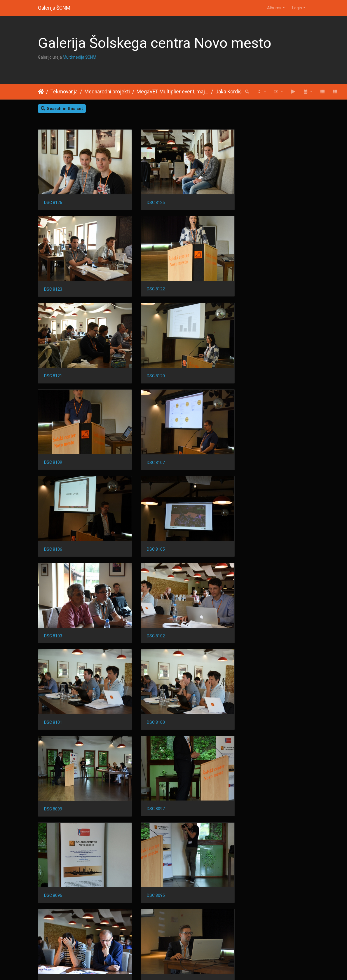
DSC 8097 (53, 597)
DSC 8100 (146, 517)
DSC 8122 (53, 276)
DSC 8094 (53, 676)
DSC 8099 (240, 517)
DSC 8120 (240, 276)
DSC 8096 (146, 597)
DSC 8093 (146, 676)
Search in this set (62, 109)
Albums (274, 8)
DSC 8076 (53, 917)
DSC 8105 (53, 437)
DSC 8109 (53, 356)
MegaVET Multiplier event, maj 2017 (173, 92)
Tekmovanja (64, 92)
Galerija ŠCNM (54, 8)
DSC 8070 (240, 917)
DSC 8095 (240, 597)
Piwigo (185, 968)
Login (297, 8)
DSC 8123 (240, 196)
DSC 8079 (146, 837)
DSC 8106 (240, 356)
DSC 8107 (146, 356)
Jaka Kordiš (229, 92)
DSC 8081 (240, 757)
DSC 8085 (53, 757)
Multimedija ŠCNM (80, 57)
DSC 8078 (240, 837)
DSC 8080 (53, 837)
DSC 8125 (146, 196)
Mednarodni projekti (107, 92)
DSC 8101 (53, 517)
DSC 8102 (240, 437)
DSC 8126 (53, 196)
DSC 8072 (146, 917)
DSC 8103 (146, 437)
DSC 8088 (240, 676)
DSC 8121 (146, 276)
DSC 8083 (146, 756)
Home (41, 92)
